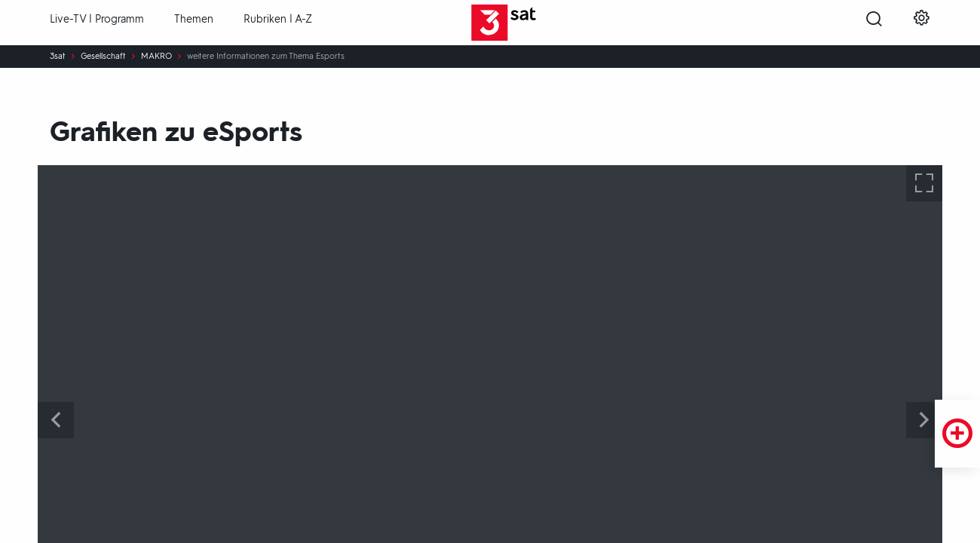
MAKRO (156, 57)
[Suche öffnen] (874, 23)
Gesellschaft (103, 57)
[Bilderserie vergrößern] (924, 183)
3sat (58, 57)
